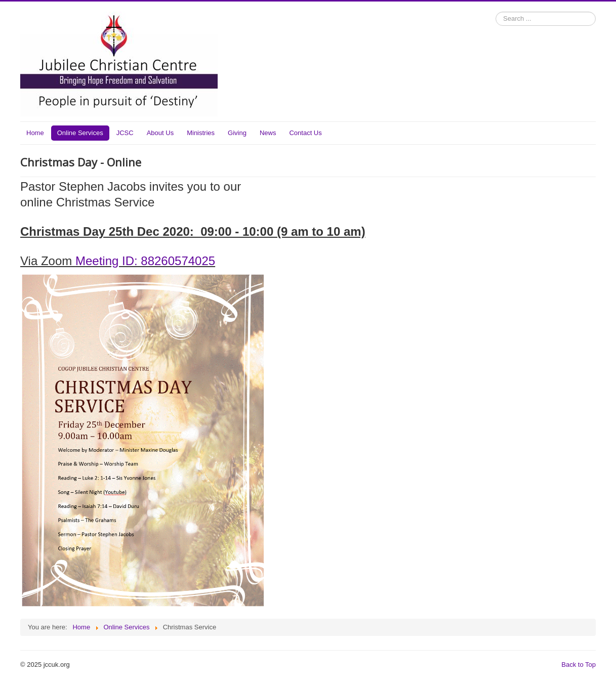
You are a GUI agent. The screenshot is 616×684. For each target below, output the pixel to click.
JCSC (125, 133)
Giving (237, 133)
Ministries (201, 133)
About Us (160, 133)
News (268, 133)
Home (35, 133)
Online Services (80, 133)
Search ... (496, 12)
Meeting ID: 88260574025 (145, 261)
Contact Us (305, 133)
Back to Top (579, 665)
